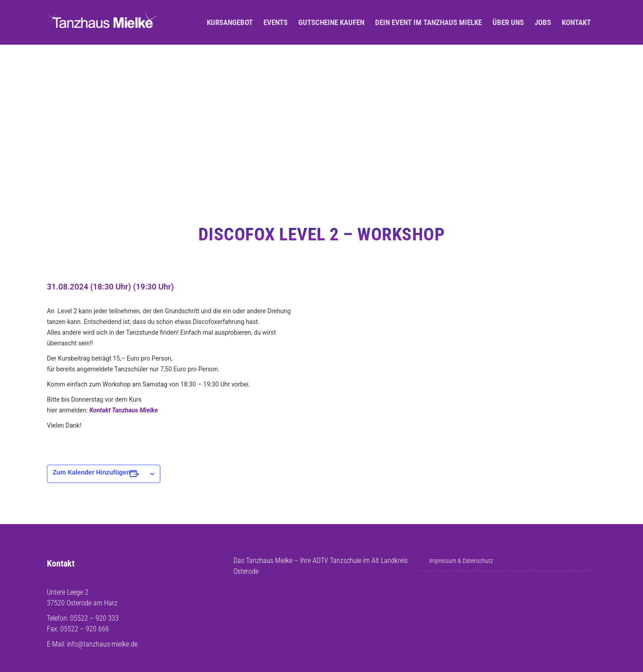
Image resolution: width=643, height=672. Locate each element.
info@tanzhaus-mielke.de (102, 644)
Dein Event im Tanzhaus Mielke (428, 22)
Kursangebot (230, 22)
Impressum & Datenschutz (461, 561)
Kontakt (576, 22)
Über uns (508, 22)
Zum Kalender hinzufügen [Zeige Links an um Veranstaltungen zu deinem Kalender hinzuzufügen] (91, 472)
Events (276, 22)
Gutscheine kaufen (331, 22)
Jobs (543, 22)
